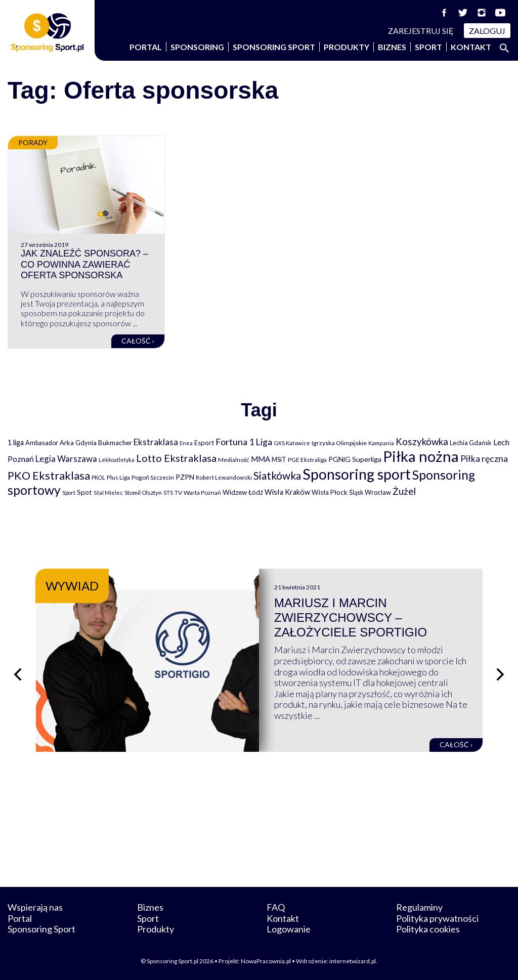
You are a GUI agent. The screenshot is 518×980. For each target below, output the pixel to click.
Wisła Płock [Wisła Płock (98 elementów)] (330, 492)
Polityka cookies (428, 929)
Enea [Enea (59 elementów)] (186, 443)
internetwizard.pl (353, 961)
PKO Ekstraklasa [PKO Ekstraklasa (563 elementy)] (49, 475)
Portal (146, 47)
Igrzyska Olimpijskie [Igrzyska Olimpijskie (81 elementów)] (339, 443)
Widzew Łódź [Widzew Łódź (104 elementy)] (243, 492)
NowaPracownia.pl (266, 961)
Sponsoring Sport (274, 47)
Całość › (138, 341)
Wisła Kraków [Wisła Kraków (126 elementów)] (287, 492)
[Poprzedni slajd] (18, 674)
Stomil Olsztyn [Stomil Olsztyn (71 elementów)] (143, 492)
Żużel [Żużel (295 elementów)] (404, 491)
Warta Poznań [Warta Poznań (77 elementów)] (202, 493)
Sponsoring (197, 47)
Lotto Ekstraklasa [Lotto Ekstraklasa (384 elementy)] (176, 458)
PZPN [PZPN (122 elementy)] (185, 477)
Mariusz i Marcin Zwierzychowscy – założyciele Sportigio (351, 617)
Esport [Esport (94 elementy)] (204, 443)
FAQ (276, 907)
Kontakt (471, 47)
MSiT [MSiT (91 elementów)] (279, 459)
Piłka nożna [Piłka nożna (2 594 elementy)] (421, 456)
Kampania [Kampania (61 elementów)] (381, 443)
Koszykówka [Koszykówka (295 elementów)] (422, 442)
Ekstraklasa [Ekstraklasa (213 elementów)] (156, 442)
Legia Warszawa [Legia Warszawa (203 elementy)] (66, 459)
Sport (428, 47)
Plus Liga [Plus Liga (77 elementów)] (118, 477)
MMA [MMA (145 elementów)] (261, 459)
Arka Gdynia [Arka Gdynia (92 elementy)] (78, 443)
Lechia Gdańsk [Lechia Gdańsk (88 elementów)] (471, 443)
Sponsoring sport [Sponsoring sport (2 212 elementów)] (357, 474)
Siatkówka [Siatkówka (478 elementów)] (277, 475)
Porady (33, 142)
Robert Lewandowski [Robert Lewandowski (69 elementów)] (224, 477)
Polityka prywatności (437, 918)
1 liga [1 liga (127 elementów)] (16, 442)
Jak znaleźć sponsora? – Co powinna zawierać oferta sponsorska (84, 264)
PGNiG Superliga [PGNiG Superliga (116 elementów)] (355, 459)
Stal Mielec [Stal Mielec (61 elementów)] (108, 493)
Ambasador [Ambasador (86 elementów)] (42, 443)
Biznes (392, 47)
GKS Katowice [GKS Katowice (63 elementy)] (292, 443)
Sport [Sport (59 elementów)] (69, 493)
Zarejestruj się (421, 31)
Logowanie (289, 929)
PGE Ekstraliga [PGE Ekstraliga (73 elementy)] (307, 460)
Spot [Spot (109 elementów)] (84, 492)
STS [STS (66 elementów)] (168, 493)
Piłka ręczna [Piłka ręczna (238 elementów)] (484, 459)
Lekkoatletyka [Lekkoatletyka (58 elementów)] (117, 460)
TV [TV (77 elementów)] (178, 493)
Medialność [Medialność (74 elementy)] (234, 460)
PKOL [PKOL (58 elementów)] (98, 477)
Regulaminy (419, 907)
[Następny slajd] (500, 674)
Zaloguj (487, 31)
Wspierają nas (35, 907)
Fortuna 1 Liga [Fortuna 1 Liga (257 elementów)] (244, 442)
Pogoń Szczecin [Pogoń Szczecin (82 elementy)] (153, 477)
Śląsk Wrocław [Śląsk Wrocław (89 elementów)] (370, 492)
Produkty (347, 47)
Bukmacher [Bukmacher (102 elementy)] (115, 443)
